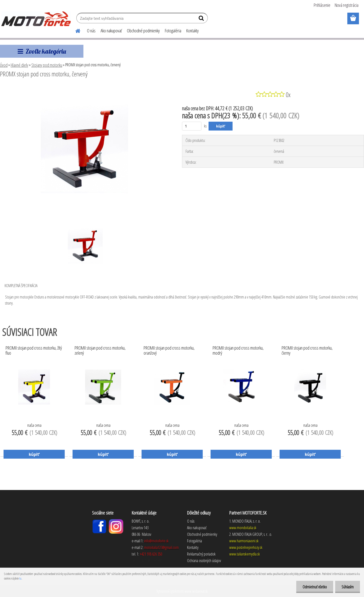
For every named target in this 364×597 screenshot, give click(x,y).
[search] (202, 19)
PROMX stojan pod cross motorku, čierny (307, 351)
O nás (91, 31)
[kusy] (192, 126)
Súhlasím (348, 587)
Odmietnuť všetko (315, 587)
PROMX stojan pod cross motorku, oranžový (169, 351)
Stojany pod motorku (47, 65)
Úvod (4, 65)
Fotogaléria (173, 31)
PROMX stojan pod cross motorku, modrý (238, 351)
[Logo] (36, 19)
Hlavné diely (19, 65)
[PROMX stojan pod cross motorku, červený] (85, 88)
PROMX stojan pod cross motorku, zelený (100, 351)
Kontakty (192, 31)
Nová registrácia (347, 5)
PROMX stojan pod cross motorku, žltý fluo (34, 351)
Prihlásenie (322, 5)
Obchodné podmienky (143, 31)
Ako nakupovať (111, 31)
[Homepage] (75, 30)
